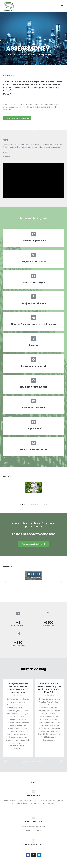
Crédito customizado (34, 408)
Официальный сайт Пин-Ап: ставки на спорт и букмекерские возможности (18, 688)
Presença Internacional (34, 366)
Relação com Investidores (34, 449)
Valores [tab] (7, 156)
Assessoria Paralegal (33, 282)
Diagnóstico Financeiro (34, 262)
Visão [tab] (6, 152)
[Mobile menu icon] (62, 6)
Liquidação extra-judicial (33, 387)
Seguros (34, 345)
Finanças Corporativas (34, 241)
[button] (17, 118)
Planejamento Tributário (33, 303)
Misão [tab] (6, 140)
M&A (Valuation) (34, 429)
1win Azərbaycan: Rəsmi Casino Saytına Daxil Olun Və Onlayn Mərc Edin (49, 688)
